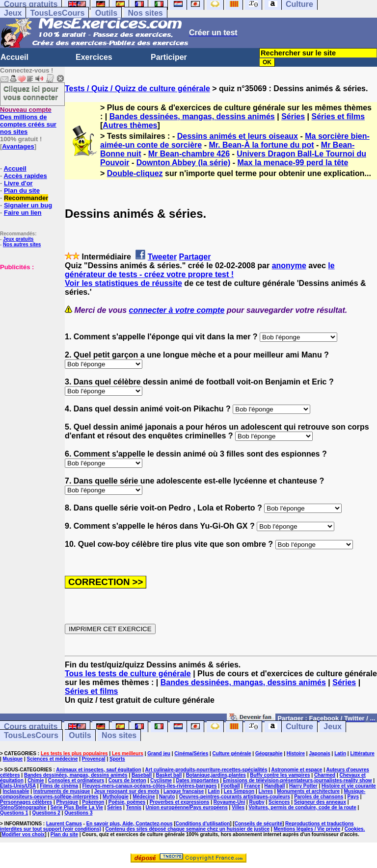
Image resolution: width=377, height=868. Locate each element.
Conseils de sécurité (258, 824)
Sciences (279, 802)
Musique (13, 759)
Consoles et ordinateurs (76, 780)
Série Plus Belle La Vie (77, 807)
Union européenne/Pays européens (187, 807)
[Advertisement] (29, 320)
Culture (299, 727)
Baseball (142, 775)
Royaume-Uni (229, 802)
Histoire (296, 753)
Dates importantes (198, 780)
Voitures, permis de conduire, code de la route (302, 807)
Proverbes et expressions (180, 802)
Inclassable (16, 791)
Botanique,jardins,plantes (216, 775)
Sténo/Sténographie (23, 807)
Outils (106, 13)
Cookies (354, 829)
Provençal (94, 759)
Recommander (26, 198)
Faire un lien (23, 213)
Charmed (325, 775)
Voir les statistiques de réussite (123, 283)
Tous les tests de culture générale (128, 674)
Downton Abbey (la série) (183, 163)
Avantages (18, 146)
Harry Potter (303, 786)
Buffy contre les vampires (280, 775)
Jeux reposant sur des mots (127, 791)
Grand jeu (159, 753)
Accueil (14, 57)
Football (230, 786)
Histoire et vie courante (349, 786)
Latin (340, 753)
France (252, 786)
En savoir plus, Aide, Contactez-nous (130, 824)
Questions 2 (46, 813)
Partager (195, 257)
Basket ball (169, 775)
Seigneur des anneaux (320, 802)
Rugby (257, 802)
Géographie (269, 753)
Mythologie (116, 797)
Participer (169, 57)
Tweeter (162, 257)
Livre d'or (18, 183)
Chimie (36, 780)
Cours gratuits (31, 727)
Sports (117, 759)
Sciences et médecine (53, 759)
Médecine (144, 797)
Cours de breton (127, 780)
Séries (293, 116)
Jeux (13, 13)
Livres (265, 791)
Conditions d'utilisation (203, 824)
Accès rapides (25, 176)
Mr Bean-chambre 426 (189, 154)
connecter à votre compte (177, 310)
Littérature (362, 753)
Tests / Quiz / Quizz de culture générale (137, 89)
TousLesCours (57, 13)
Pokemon (93, 802)
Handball (274, 786)
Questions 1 (14, 813)
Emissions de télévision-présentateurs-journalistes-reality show (297, 780)
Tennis (134, 807)
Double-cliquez (135, 173)
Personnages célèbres (26, 802)
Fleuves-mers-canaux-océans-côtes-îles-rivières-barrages (150, 786)
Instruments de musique (62, 791)
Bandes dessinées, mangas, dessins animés (192, 116)
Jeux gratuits (18, 239)
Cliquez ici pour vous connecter (31, 93)
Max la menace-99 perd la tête (293, 163)
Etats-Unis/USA (18, 786)
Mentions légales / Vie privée (307, 829)
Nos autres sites (22, 244)
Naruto (167, 797)
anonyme (289, 266)
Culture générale (232, 753)
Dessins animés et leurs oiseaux (238, 136)
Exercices (94, 57)
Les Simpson (239, 791)
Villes (238, 807)
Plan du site (22, 191)
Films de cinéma (59, 786)
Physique (67, 802)
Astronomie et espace (296, 770)
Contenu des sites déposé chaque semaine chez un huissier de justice (187, 829)
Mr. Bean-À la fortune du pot (261, 145)
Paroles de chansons (319, 797)
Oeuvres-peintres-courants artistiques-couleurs (235, 797)
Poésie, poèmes (127, 802)
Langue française (184, 791)
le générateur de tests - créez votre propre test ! (200, 270)
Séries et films (338, 116)
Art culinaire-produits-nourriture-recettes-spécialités (206, 770)
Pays (353, 797)
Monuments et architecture (308, 791)
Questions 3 (78, 813)
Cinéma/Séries (191, 753)
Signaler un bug (28, 205)
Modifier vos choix (23, 834)
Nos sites (146, 13)
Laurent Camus (64, 824)
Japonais (319, 753)
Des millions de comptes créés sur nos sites (28, 121)
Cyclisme (161, 780)
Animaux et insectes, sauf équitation (98, 770)
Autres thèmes (130, 125)
